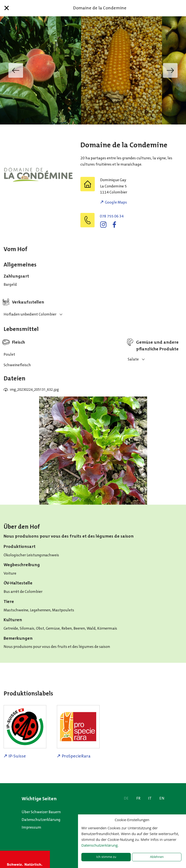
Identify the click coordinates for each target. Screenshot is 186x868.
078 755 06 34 (112, 216)
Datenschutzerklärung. (100, 845)
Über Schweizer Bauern (41, 812)
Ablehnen (157, 857)
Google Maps (116, 202)
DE (126, 798)
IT (150, 798)
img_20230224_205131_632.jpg (34, 389)
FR (138, 798)
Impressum (31, 827)
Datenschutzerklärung (41, 820)
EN (162, 798)
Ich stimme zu (106, 857)
